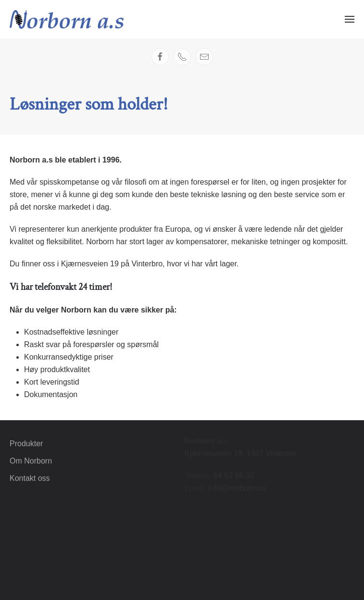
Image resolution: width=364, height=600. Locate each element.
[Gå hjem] (67, 19)
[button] (350, 19)
